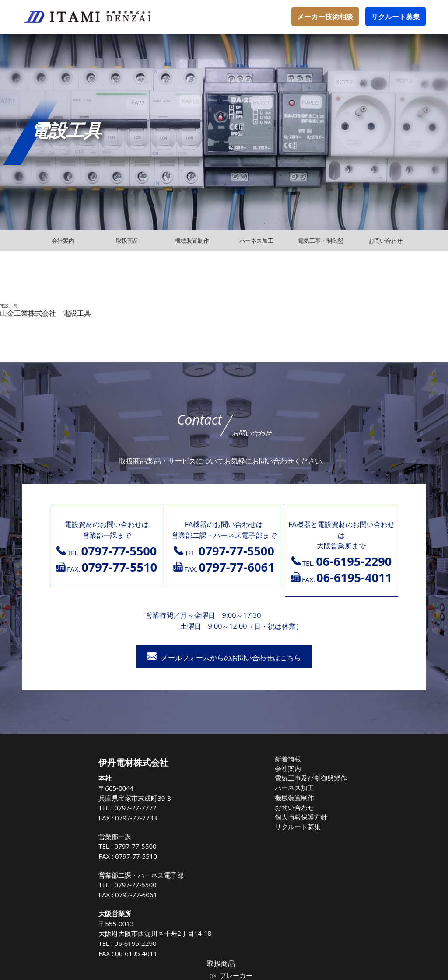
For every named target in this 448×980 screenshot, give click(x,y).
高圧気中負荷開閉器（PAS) (376, 801)
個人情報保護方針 (233, 814)
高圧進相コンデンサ (368, 838)
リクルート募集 (395, 17)
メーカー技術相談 (325, 17)
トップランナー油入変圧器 (376, 828)
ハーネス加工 (227, 787)
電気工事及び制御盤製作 (242, 778)
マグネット (356, 782)
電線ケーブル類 (362, 792)
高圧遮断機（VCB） (367, 847)
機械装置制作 (227, 796)
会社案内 (222, 768)
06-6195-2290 (74, 943)
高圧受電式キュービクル (373, 865)
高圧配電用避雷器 (365, 819)
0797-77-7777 (74, 808)
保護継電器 (356, 856)
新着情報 (222, 759)
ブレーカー (356, 773)
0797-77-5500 (74, 846)
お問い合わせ (227, 805)
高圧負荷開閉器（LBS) (371, 810)
